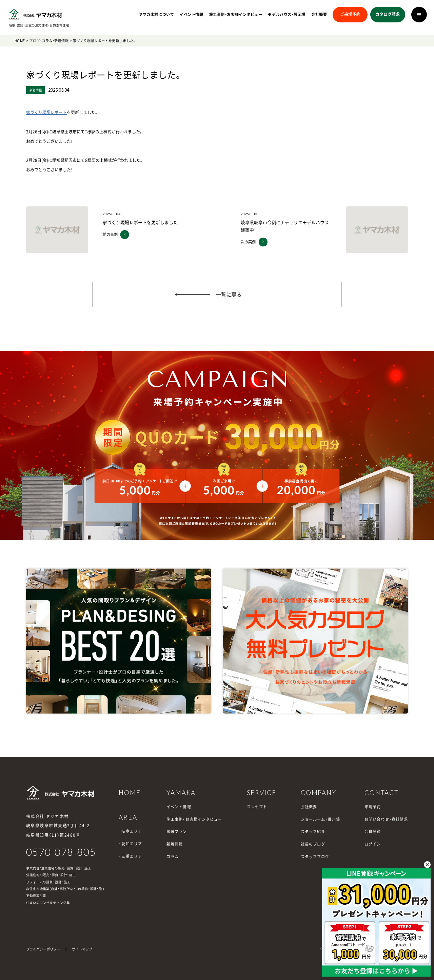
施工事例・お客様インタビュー (236, 14)
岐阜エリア (132, 831)
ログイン (373, 844)
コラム (173, 857)
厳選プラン (177, 831)
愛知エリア (132, 844)
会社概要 (319, 14)
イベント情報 (191, 14)
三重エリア (132, 856)
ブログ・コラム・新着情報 (49, 41)
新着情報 (175, 844)
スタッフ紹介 (313, 831)
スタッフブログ (315, 857)
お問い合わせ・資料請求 (386, 819)
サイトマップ (82, 949)
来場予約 (373, 807)
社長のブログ (313, 844)
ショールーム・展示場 (320, 819)
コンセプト (257, 807)
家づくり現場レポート (46, 112)
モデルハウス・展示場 (287, 14)
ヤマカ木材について (156, 14)
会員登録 (373, 831)
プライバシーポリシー (43, 949)
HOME (20, 41)
